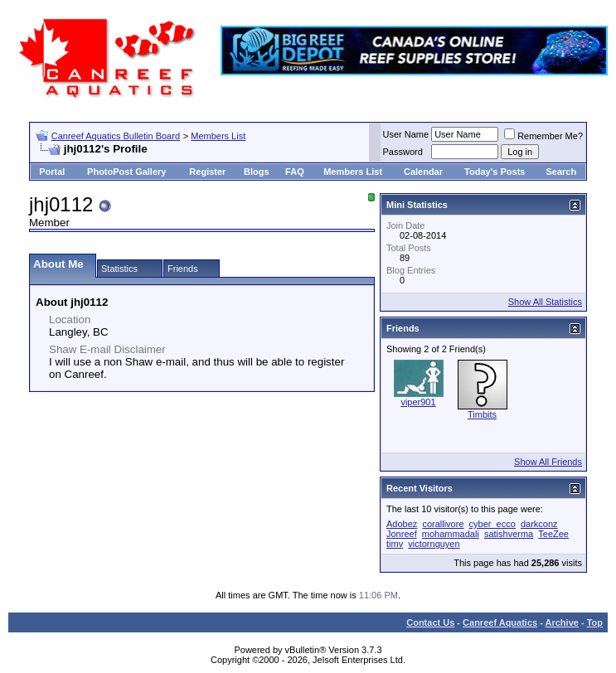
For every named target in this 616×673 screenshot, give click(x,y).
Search (562, 172)
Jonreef (402, 534)
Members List (218, 136)
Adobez (402, 524)
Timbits (482, 414)
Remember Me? (543, 136)
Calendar (423, 172)
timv (395, 544)
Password (403, 152)
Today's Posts (495, 172)
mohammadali (451, 534)
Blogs (257, 172)
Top (595, 622)
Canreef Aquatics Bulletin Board (116, 136)
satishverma (509, 534)
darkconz (539, 524)
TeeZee (553, 534)
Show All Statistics (545, 302)
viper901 (418, 402)
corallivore (443, 524)
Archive (562, 622)
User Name (406, 134)
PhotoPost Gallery (126, 172)
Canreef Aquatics (500, 622)
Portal (52, 172)
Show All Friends (548, 462)
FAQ (295, 172)
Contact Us (430, 622)
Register (207, 172)
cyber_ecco (492, 524)
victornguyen (434, 544)
